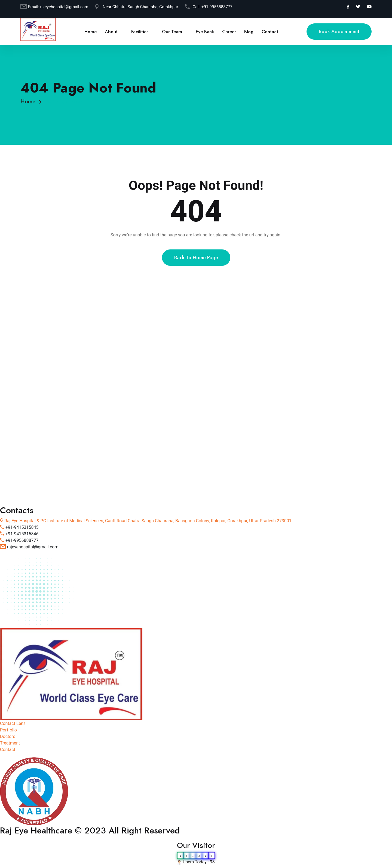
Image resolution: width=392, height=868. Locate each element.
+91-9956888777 (217, 7)
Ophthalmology (49, 395)
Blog (249, 32)
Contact (270, 32)
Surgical (42, 386)
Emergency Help (50, 489)
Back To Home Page (196, 258)
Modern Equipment (52, 480)
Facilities (140, 32)
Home (91, 32)
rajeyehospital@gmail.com (64, 7)
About (111, 32)
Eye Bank (205, 32)
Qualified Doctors (51, 471)
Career (229, 32)
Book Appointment (339, 32)
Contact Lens (47, 454)
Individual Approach (53, 497)
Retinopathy (46, 463)
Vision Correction (51, 421)
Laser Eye (43, 412)
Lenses (41, 403)
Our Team (172, 32)
